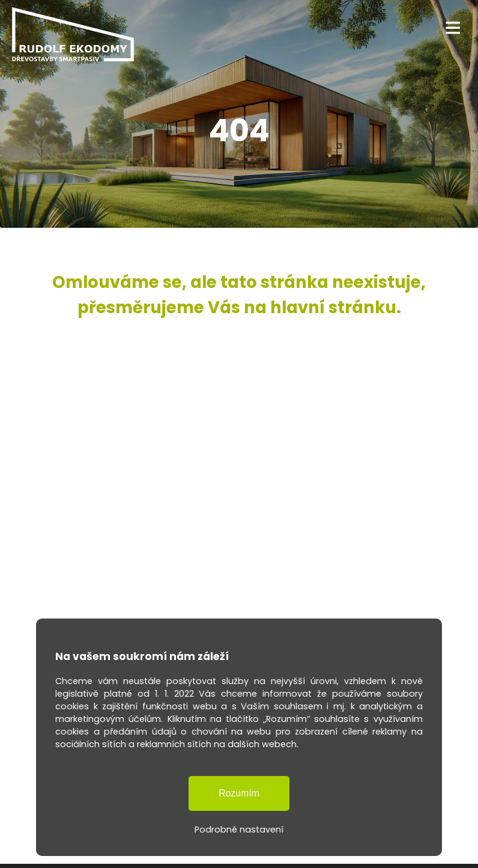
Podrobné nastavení (239, 830)
